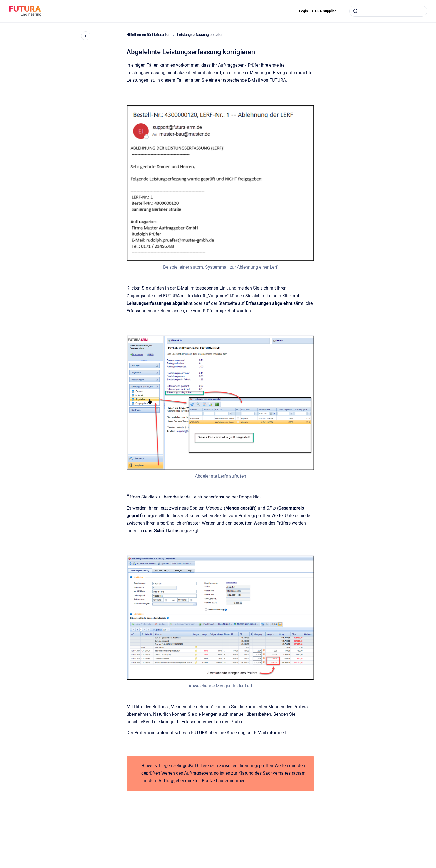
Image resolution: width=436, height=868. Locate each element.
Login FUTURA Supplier (318, 11)
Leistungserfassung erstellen (200, 35)
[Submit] (356, 11)
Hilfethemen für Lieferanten (148, 35)
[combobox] (388, 11)
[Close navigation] (86, 36)
